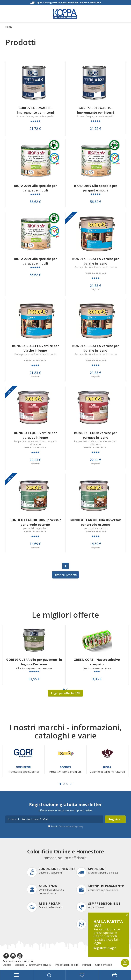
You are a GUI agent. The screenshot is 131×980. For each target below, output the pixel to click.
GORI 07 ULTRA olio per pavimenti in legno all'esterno (34, 662)
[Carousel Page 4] (71, 784)
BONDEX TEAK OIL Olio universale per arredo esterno (35, 522)
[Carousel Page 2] (67, 689)
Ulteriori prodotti (65, 575)
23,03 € (35, 547)
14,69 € (35, 544)
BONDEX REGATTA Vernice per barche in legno (96, 261)
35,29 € (35, 464)
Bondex (65, 767)
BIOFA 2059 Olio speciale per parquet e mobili (35, 188)
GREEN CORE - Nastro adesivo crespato (97, 662)
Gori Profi (24, 767)
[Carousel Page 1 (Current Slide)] (64, 689)
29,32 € (96, 289)
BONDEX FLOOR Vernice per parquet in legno (35, 435)
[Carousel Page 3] (67, 784)
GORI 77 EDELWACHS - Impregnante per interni (35, 110)
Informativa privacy (40, 965)
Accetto (67, 826)
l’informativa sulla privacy (71, 826)
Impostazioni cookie (67, 965)
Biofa (107, 767)
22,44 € (35, 460)
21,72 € (35, 129)
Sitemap (20, 965)
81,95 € (34, 679)
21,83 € (96, 286)
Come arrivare (104, 965)
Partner (87, 965)
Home (9, 27)
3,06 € (97, 679)
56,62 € (35, 202)
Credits (7, 965)
